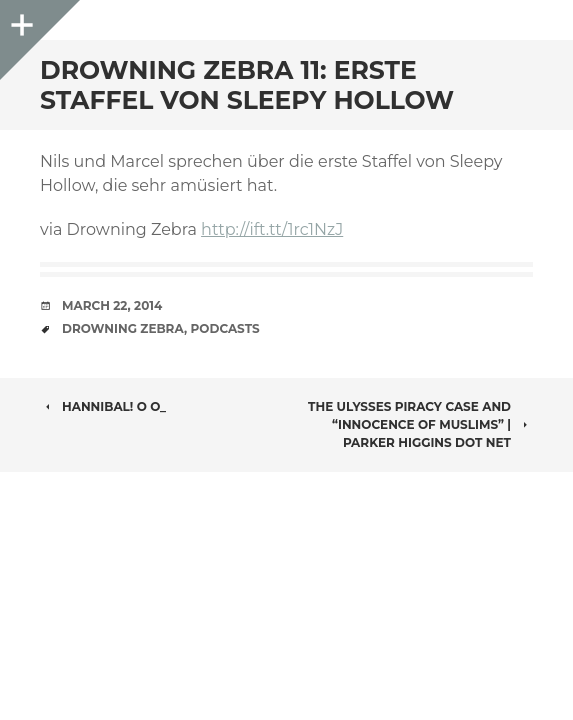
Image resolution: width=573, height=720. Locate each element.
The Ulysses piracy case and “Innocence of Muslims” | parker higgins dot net (420, 424)
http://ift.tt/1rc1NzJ (272, 229)
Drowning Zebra (123, 328)
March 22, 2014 (112, 305)
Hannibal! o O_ (103, 406)
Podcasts (225, 328)
